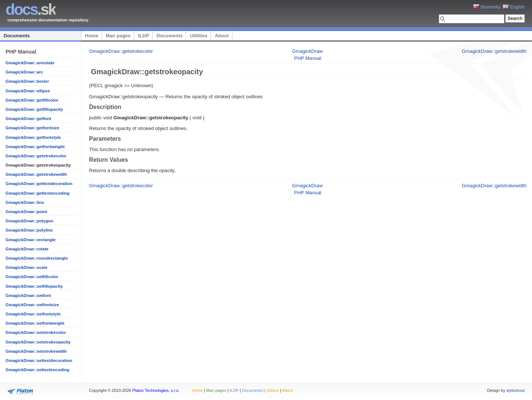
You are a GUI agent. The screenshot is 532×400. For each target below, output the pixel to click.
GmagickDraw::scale (26, 267)
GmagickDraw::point (26, 212)
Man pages (118, 36)
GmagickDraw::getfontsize (32, 128)
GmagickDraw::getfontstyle (33, 137)
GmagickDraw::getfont (28, 119)
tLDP (143, 36)
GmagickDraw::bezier (27, 81)
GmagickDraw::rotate (27, 249)
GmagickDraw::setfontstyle (33, 314)
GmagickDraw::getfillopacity (34, 109)
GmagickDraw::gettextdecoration (39, 184)
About (222, 36)
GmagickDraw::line (25, 202)
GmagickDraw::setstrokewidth (36, 351)
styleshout (515, 390)
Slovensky (487, 7)
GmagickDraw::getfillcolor (32, 100)
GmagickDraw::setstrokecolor (36, 332)
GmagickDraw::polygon (29, 221)
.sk (30, 9)
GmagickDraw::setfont (28, 295)
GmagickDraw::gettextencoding (37, 193)
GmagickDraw (307, 51)
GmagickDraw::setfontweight (35, 323)
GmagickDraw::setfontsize (32, 305)
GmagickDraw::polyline (29, 230)
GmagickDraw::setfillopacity (34, 286)
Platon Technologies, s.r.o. (156, 390)
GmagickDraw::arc (24, 72)
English (514, 7)
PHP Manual (308, 58)
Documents (17, 36)
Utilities (199, 36)
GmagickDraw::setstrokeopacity (38, 342)
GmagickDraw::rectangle (31, 240)
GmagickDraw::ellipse (28, 91)
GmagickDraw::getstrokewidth (36, 174)
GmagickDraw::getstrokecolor (36, 156)
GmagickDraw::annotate (30, 63)
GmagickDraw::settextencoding (37, 370)
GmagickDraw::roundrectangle (37, 258)
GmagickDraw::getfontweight (35, 147)
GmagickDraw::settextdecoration (39, 360)
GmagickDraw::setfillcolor (32, 277)
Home (92, 36)
